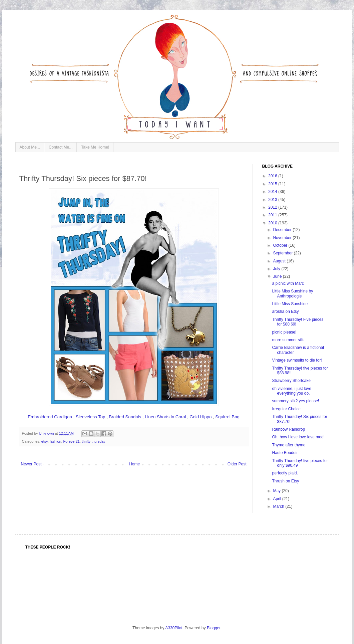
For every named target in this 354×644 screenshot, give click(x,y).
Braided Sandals (125, 417)
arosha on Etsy (285, 311)
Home (134, 464)
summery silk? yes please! (295, 401)
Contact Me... (61, 147)
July (277, 269)
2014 (273, 192)
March (279, 506)
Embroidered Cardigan (50, 417)
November (283, 238)
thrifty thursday (94, 441)
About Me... (30, 147)
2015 (273, 184)
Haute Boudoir (285, 453)
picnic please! (284, 332)
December (283, 230)
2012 (273, 207)
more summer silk (288, 340)
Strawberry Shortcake (291, 381)
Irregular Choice (286, 409)
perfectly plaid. (285, 473)
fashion (56, 441)
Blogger (214, 628)
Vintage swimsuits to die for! (297, 360)
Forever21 (72, 441)
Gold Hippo (201, 417)
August (280, 261)
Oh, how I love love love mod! (298, 437)
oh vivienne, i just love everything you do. (291, 391)
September (283, 253)
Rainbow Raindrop (288, 429)
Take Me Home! (95, 147)
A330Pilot (174, 628)
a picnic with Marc (288, 283)
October (281, 245)
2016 (273, 176)
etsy (45, 441)
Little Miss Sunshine (290, 304)
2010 (273, 223)
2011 (273, 215)
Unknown (47, 433)
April (277, 499)
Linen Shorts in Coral (165, 417)
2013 (273, 200)
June (278, 276)
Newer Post (31, 464)
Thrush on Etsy (285, 481)
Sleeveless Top (90, 417)
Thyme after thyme (289, 445)
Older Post (237, 464)
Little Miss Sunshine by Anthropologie (292, 293)
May (277, 491)
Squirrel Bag (227, 417)
